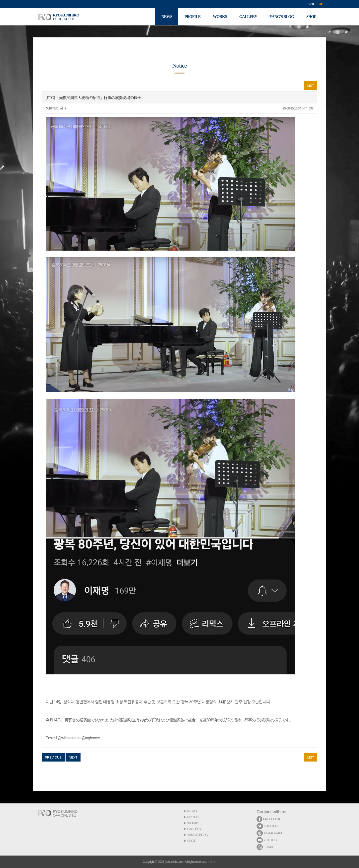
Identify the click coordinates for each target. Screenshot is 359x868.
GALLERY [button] (248, 17)
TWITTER (267, 826)
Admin (212, 862)
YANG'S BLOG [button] (281, 17)
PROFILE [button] (192, 17)
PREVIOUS (53, 757)
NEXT (73, 757)
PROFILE (194, 817)
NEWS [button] (166, 17)
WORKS (193, 823)
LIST (311, 86)
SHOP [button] (311, 17)
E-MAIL (265, 847)
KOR (311, 4)
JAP (320, 4)
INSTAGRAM (269, 833)
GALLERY (194, 829)
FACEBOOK (268, 819)
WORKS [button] (219, 17)
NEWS (192, 811)
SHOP (192, 841)
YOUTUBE (268, 840)
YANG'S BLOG (197, 835)
